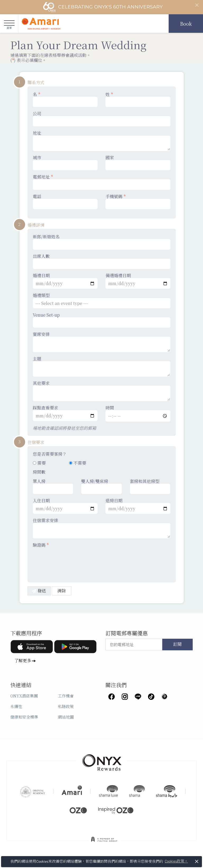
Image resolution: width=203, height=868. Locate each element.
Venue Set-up (102, 320)
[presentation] (73, 562)
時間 (138, 413)
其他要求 (102, 391)
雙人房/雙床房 (101, 486)
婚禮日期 (65, 281)
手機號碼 (138, 202)
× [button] (197, 861)
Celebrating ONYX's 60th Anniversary (103, 7)
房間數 (39, 472)
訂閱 (177, 645)
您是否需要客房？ (50, 454)
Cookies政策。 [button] (176, 861)
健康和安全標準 (24, 717)
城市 (65, 163)
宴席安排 (102, 342)
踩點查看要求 (65, 413)
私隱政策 (66, 706)
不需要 (78, 463)
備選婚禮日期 (138, 281)
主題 (102, 367)
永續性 (16, 706)
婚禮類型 (102, 300)
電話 (65, 202)
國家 (138, 163)
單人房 (53, 486)
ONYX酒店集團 (24, 696)
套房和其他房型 (150, 486)
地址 (102, 141)
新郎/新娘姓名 (102, 242)
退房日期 (138, 506)
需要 (39, 463)
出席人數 (102, 261)
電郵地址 (102, 182)
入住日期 (65, 506)
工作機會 (66, 696)
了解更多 (23, 661)
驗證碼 (41, 545)
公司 (102, 119)
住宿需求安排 (102, 528)
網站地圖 (66, 717)
